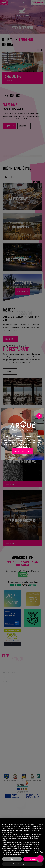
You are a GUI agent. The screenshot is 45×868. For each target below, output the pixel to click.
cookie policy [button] (9, 832)
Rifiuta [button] (12, 859)
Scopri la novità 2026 (23, 451)
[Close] (39, 416)
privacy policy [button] (36, 850)
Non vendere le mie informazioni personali (26, 844)
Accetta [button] (33, 859)
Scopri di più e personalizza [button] (22, 864)
